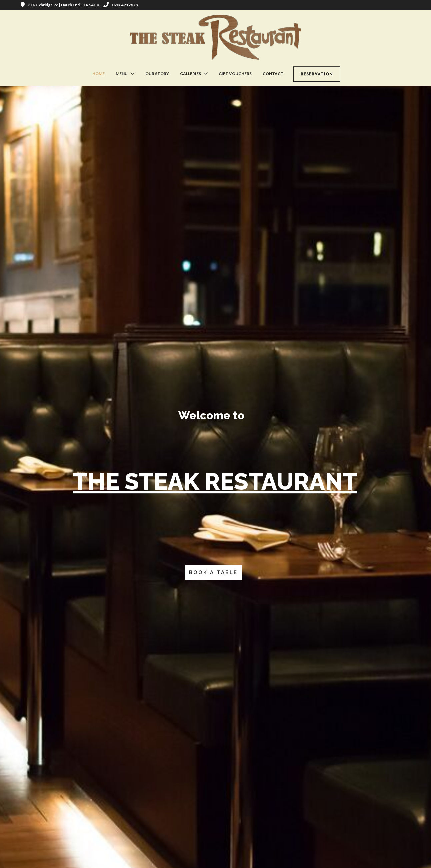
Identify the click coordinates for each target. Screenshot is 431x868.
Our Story (157, 74)
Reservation (317, 74)
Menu (122, 74)
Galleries (190, 74)
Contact (273, 74)
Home (98, 74)
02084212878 (120, 5)
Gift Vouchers (235, 74)
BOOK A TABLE (213, 572)
